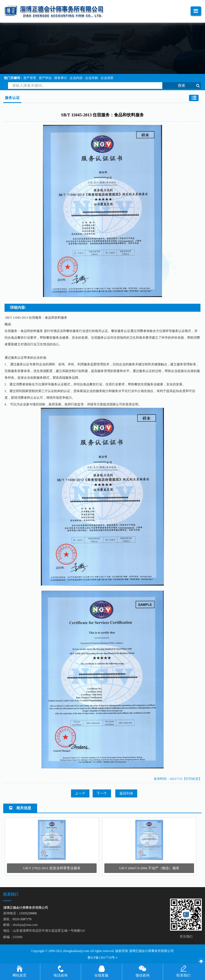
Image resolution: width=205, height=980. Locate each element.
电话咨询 (61, 975)
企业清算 (107, 78)
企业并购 (92, 78)
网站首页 (19, 975)
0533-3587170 (22, 919)
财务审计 (61, 78)
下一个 (102, 793)
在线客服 (101, 975)
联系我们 (183, 975)
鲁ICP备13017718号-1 (103, 958)
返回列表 (126, 793)
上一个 (80, 793)
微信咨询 (143, 975)
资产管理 (30, 78)
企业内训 (76, 78)
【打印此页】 (192, 779)
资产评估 (45, 78)
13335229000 (28, 913)
